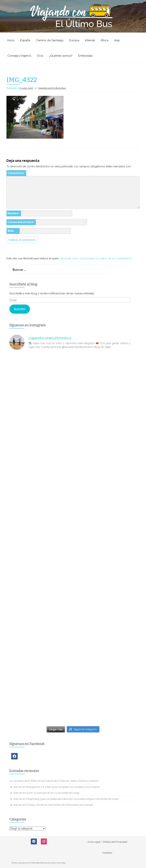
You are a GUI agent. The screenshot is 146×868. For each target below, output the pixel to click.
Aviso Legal (94, 842)
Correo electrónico (21, 222)
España (25, 40)
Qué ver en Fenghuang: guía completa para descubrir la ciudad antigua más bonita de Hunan (66, 799)
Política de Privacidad (115, 842)
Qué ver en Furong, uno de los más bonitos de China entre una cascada (53, 805)
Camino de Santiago (50, 40)
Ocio (40, 56)
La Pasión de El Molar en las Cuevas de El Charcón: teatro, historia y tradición (56, 781)
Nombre (14, 213)
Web (11, 231)
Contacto (107, 853)
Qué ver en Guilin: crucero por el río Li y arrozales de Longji (46, 793)
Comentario (16, 173)
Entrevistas (85, 56)
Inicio (11, 40)
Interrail (90, 40)
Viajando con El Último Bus (52, 88)
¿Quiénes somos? (61, 56)
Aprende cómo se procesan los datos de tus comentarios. (96, 258)
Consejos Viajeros (19, 56)
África (104, 40)
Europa (74, 40)
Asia (117, 40)
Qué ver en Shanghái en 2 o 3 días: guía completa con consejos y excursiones (56, 787)
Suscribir (20, 309)
